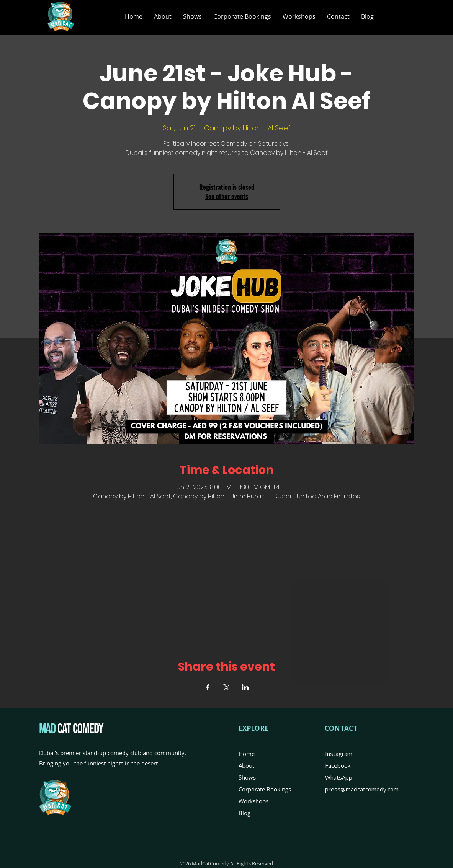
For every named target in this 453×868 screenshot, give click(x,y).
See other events (227, 196)
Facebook (338, 765)
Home (247, 754)
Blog (244, 813)
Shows (247, 777)
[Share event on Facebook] (208, 687)
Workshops (253, 801)
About (246, 765)
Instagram (339, 754)
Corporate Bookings (265, 789)
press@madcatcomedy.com (362, 789)
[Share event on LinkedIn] (245, 687)
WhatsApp (339, 777)
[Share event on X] (226, 687)
